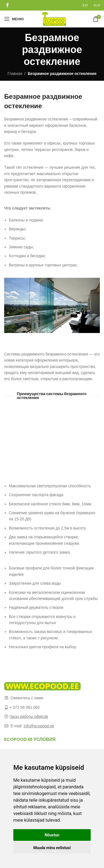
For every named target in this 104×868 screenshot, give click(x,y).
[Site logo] (54, 19)
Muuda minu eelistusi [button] (52, 848)
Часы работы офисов (29, 716)
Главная (15, 74)
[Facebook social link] (7, 5)
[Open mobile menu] (14, 19)
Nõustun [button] (52, 835)
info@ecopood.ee (39, 726)
